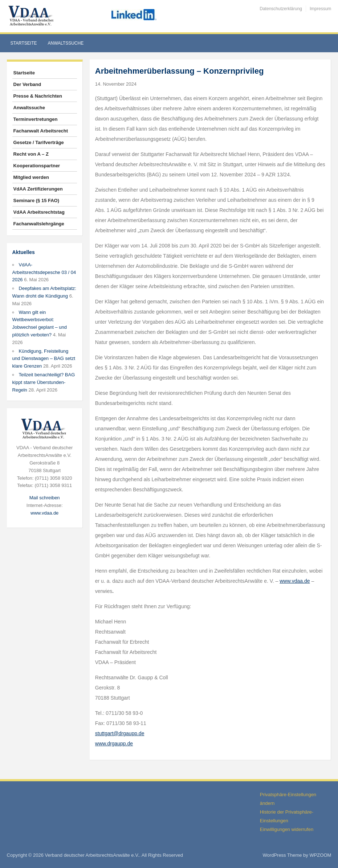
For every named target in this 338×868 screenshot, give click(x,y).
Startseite (24, 43)
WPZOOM (320, 855)
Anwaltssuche (66, 43)
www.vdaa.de (44, 513)
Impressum (320, 9)
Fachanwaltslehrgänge (39, 224)
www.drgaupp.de (114, 744)
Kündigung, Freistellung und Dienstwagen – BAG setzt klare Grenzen (44, 359)
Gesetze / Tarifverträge (39, 142)
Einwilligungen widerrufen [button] (287, 829)
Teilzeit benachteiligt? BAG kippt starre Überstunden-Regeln (44, 382)
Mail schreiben (45, 498)
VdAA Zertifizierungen (38, 189)
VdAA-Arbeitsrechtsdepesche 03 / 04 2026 (44, 272)
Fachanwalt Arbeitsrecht (41, 131)
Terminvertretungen (36, 119)
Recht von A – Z (31, 154)
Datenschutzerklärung (281, 9)
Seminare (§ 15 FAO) (36, 200)
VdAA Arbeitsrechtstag (39, 212)
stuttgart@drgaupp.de (120, 733)
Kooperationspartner (37, 166)
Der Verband (27, 84)
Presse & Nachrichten (38, 96)
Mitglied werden (31, 177)
